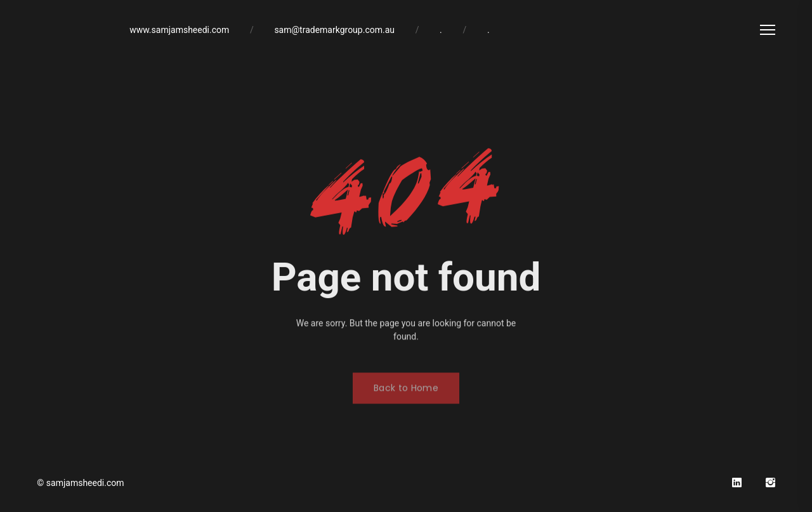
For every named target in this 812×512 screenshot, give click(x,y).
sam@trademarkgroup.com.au (334, 30)
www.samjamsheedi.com (179, 30)
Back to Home (406, 393)
